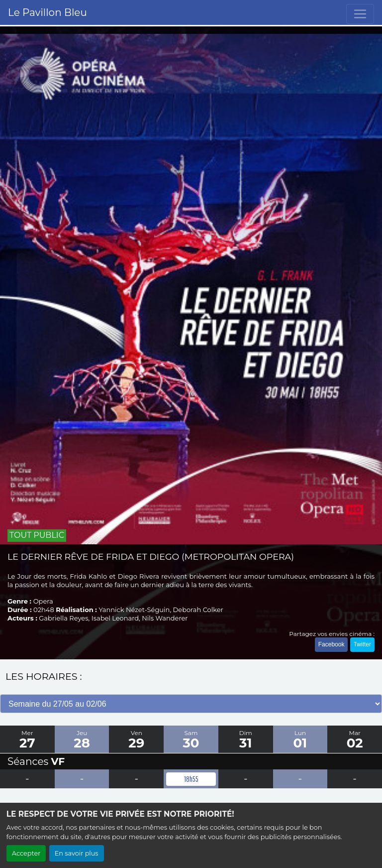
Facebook (332, 644)
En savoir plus (77, 853)
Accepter (26, 853)
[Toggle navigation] (360, 14)
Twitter (362, 644)
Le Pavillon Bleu (48, 12)
